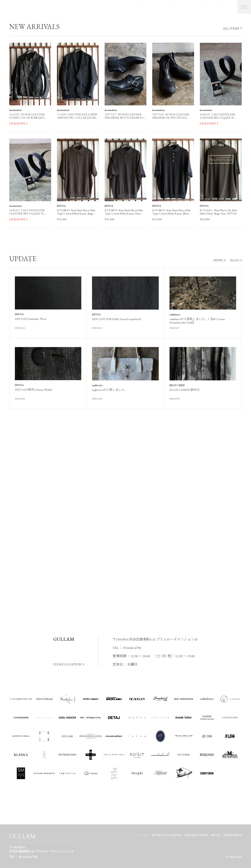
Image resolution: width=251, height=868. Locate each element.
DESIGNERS (233, 835)
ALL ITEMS (231, 28)
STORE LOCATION (157, 7)
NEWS (218, 260)
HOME (144, 835)
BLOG (214, 7)
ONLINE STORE (190, 7)
